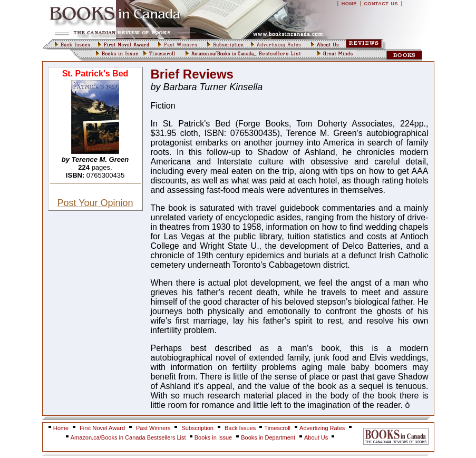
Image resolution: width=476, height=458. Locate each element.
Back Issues (241, 428)
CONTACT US (381, 4)
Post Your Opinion (95, 203)
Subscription (197, 428)
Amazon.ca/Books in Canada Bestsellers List (129, 437)
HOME (349, 4)
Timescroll (277, 428)
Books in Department (268, 437)
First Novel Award (102, 428)
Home (61, 428)
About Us (317, 437)
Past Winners (153, 428)
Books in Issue (213, 437)
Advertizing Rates (322, 428)
